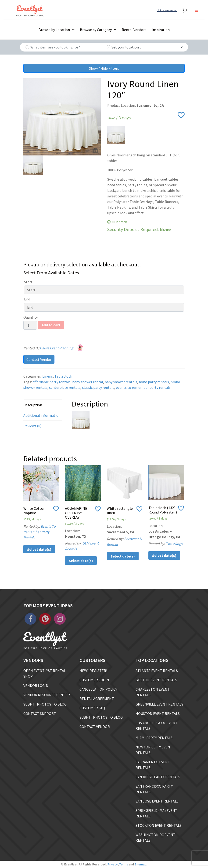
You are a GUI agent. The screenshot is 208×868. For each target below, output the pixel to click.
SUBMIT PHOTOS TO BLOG (45, 704)
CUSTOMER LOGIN (94, 680)
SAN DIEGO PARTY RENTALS (158, 777)
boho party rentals (154, 382)
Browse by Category (96, 30)
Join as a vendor (167, 10)
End (27, 299)
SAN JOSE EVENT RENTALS (157, 801)
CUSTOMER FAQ (92, 708)
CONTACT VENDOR (95, 727)
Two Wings (174, 544)
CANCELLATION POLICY (98, 689)
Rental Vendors (134, 30)
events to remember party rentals (143, 387)
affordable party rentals (52, 382)
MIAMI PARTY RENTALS (154, 738)
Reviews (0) (32, 426)
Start (28, 282)
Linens (48, 376)
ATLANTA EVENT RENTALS (157, 671)
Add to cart (51, 325)
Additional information (42, 415)
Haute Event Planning (62, 348)
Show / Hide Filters (104, 68)
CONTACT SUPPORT (40, 713)
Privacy (113, 864)
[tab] (43, 405)
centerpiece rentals (65, 387)
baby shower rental (88, 382)
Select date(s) (39, 549)
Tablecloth (63, 376)
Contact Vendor (39, 359)
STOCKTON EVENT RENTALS (159, 825)
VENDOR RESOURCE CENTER (47, 695)
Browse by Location (54, 30)
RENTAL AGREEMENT (97, 699)
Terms (124, 864)
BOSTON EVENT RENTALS (156, 680)
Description (33, 405)
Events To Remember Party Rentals (39, 532)
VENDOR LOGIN (36, 685)
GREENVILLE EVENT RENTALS (159, 704)
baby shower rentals (121, 382)
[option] (62, 117)
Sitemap (140, 864)
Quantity (30, 317)
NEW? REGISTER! (93, 671)
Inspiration (161, 30)
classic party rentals (98, 387)
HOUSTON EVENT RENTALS (158, 713)
